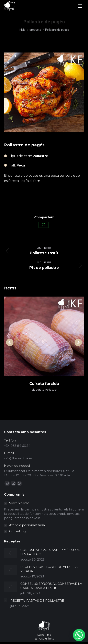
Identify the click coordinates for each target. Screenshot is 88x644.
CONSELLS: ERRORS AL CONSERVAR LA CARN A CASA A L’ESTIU (51, 586)
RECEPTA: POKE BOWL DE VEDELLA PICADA (49, 569)
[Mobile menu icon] (80, 6)
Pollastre (51, 390)
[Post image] (11, 553)
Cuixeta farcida (44, 384)
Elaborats (38, 390)
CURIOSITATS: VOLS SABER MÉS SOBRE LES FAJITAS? (51, 552)
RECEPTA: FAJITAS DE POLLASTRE (37, 601)
